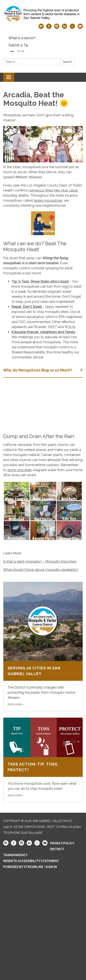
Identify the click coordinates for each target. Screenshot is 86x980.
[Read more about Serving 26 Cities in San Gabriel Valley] (43, 646)
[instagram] (57, 28)
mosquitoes (53, 200)
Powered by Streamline (23, 867)
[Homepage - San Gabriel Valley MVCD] (43, 14)
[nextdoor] (41, 28)
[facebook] (49, 28)
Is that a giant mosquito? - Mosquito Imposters (40, 561)
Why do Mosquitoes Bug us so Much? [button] (38, 370)
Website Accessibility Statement (31, 861)
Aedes (38, 200)
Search (67, 62)
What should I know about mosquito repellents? (41, 570)
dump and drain (20, 470)
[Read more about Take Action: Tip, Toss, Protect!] (43, 760)
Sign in (51, 867)
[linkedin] (65, 28)
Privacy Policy (62, 843)
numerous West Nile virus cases (53, 190)
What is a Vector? (22, 38)
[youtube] (80, 28)
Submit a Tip (18, 45)
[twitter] (72, 28)
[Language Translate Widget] (12, 51)
